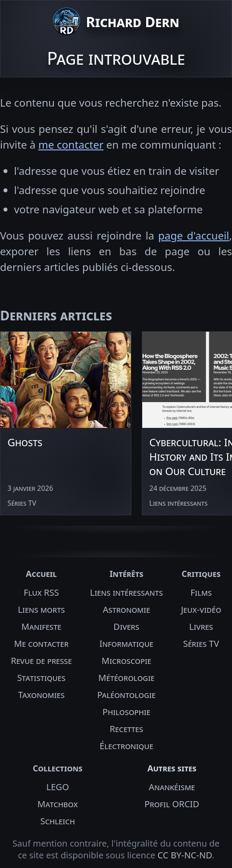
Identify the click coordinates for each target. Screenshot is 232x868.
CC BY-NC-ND (185, 855)
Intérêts (126, 574)
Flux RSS (41, 592)
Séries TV (201, 644)
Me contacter (41, 644)
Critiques (201, 574)
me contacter (71, 144)
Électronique (126, 746)
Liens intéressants (127, 592)
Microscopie (126, 661)
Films (201, 592)
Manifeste (41, 627)
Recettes (126, 729)
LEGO (58, 787)
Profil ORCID (172, 804)
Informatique (127, 644)
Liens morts (42, 609)
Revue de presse (41, 661)
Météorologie (127, 678)
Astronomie (127, 609)
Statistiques (41, 678)
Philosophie (126, 712)
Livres (201, 627)
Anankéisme (172, 787)
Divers (126, 627)
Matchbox (58, 804)
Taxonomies (41, 695)
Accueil (41, 574)
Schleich (58, 821)
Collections (58, 768)
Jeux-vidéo (201, 609)
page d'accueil (193, 235)
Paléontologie (127, 695)
